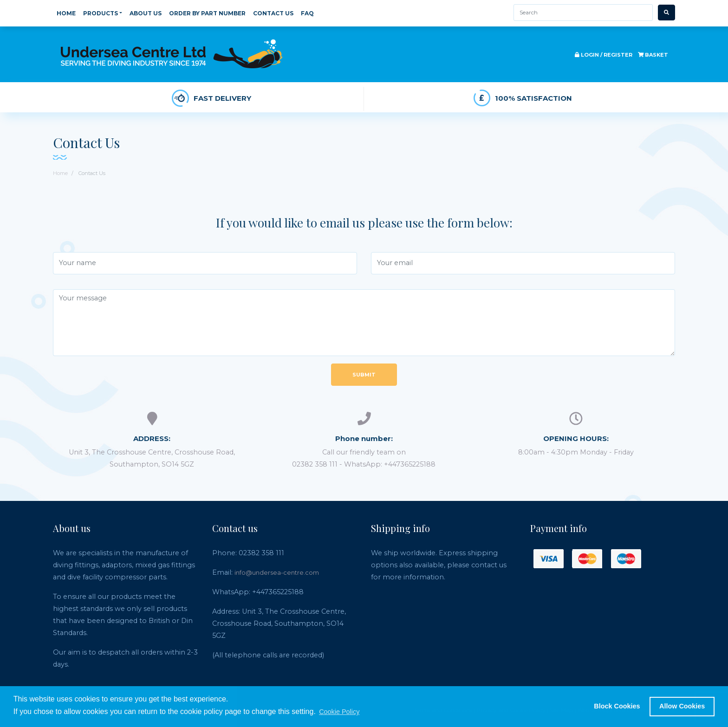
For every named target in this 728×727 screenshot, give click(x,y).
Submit (364, 375)
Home (66, 13)
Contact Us (273, 13)
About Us (146, 13)
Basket (653, 55)
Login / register (604, 55)
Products (103, 13)
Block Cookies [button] (617, 706)
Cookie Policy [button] (339, 712)
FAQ (307, 13)
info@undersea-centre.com (277, 572)
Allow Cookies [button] (682, 706)
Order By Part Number (207, 13)
